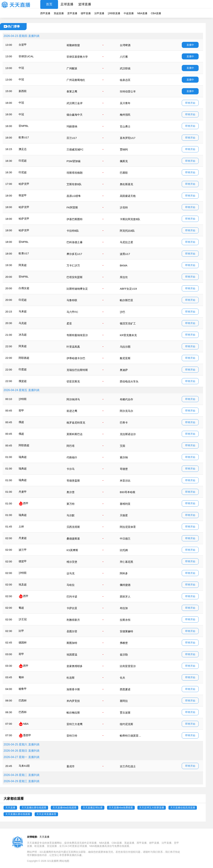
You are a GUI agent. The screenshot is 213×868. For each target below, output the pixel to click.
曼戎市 (71, 766)
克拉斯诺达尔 (128, 434)
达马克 (71, 573)
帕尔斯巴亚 (126, 300)
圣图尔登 (72, 631)
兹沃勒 (124, 655)
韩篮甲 (23, 195)
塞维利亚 (125, 504)
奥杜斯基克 (126, 184)
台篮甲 (23, 45)
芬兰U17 (72, 138)
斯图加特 (72, 643)
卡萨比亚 (72, 608)
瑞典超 (23, 457)
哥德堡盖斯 (73, 481)
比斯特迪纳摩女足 (77, 289)
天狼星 (124, 515)
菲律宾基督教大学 (77, 57)
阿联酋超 (24, 358)
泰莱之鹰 (72, 91)
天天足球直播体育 (46, 814)
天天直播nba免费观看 (121, 808)
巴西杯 (23, 700)
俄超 (21, 422)
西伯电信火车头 (129, 381)
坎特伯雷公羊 (128, 91)
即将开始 (190, 103)
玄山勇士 (125, 126)
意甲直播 (72, 13)
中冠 (21, 68)
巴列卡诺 (72, 597)
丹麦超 (23, 538)
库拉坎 (124, 277)
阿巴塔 (71, 446)
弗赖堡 (124, 643)
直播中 (190, 45)
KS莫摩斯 (72, 550)
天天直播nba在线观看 (65, 808)
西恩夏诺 (125, 689)
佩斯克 (124, 161)
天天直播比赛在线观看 (34, 808)
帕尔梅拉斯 (73, 713)
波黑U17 (125, 254)
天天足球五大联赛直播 (152, 808)
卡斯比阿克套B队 (130, 219)
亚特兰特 (72, 736)
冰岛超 (23, 335)
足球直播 (67, 4)
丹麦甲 (23, 492)
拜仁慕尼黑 (126, 562)
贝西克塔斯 (73, 527)
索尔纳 (124, 457)
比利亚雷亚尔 (128, 666)
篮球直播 (85, 4)
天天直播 (10, 808)
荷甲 (21, 410)
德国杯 (23, 642)
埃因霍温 (72, 655)
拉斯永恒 (125, 620)
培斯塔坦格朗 (75, 173)
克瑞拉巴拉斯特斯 (77, 370)
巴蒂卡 (124, 423)
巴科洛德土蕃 (75, 242)
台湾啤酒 (125, 45)
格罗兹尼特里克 (76, 423)
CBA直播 (156, 13)
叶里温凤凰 (73, 347)
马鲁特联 (72, 300)
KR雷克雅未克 (128, 335)
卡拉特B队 (73, 231)
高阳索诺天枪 (128, 196)
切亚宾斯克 (73, 381)
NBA (26, 724)
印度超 (23, 369)
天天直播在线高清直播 (183, 808)
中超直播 (129, 13)
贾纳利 (124, 149)
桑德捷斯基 (73, 539)
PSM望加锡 (73, 161)
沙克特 (124, 207)
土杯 (21, 526)
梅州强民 (125, 115)
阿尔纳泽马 (73, 399)
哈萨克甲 (24, 184)
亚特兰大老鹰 (75, 724)
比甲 (21, 631)
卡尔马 (71, 469)
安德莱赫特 (126, 631)
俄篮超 (23, 381)
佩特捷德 (125, 585)
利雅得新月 (73, 620)
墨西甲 (27, 735)
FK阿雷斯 (72, 207)
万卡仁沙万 (73, 265)
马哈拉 (71, 585)
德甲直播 (86, 13)
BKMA (124, 265)
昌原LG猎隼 (74, 196)
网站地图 (64, 861)
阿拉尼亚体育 (128, 527)
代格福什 (72, 457)
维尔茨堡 (72, 562)
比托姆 (124, 550)
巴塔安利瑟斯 (75, 277)
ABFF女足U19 (128, 289)
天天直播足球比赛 (93, 808)
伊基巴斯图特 (75, 219)
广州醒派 (72, 68)
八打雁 (124, 57)
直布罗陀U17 (128, 138)
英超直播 (59, 13)
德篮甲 (23, 561)
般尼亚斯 (125, 358)
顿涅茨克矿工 (128, 323)
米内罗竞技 (73, 701)
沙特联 (23, 399)
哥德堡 (124, 469)
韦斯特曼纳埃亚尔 (77, 335)
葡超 (21, 608)
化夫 (122, 678)
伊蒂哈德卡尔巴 (76, 358)
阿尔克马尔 (126, 411)
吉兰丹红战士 (128, 766)
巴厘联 (124, 173)
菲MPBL (24, 126)
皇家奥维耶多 (75, 666)
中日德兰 (125, 539)
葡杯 (21, 677)
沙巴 (122, 312)
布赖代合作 (126, 399)
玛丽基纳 (72, 126)
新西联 (23, 91)
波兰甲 (23, 550)
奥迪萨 (124, 370)
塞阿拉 (124, 701)
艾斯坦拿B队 (74, 184)
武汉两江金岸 (75, 103)
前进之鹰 (72, 411)
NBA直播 (142, 13)
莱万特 (71, 504)
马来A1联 (24, 766)
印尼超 (23, 161)
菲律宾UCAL (26, 56)
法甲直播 (99, 13)
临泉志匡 (125, 80)
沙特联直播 (114, 13)
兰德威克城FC (75, 149)
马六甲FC (72, 312)
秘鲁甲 (23, 689)
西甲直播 (45, 13)
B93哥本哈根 (128, 492)
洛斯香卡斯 (73, 689)
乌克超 (23, 323)
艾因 (122, 446)
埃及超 (23, 584)
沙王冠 (23, 619)
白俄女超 (24, 288)
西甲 (26, 503)
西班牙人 (125, 597)
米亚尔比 (125, 481)
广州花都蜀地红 (76, 80)
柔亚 (69, 323)
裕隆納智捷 (73, 45)
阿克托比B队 (127, 231)
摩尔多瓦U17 (74, 254)
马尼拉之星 (126, 242)
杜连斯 (71, 678)
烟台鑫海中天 (75, 115)
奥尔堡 (71, 492)
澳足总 (23, 149)
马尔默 (71, 515)
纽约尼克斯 (126, 724)
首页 (49, 4)
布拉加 (124, 608)
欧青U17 (24, 137)
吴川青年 (125, 103)
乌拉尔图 (125, 347)
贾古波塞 (125, 713)
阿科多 (124, 573)
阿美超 (23, 265)
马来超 (23, 311)
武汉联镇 (125, 68)
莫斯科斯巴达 (75, 434)
